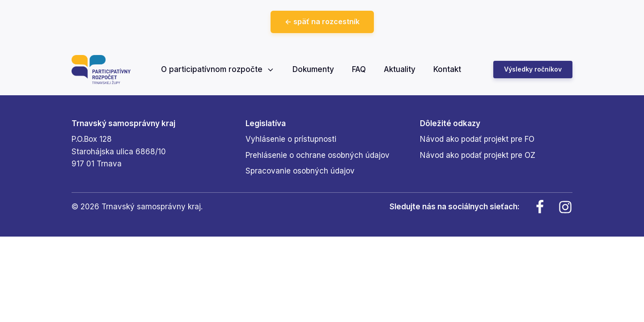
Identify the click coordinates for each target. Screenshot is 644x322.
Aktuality (400, 69)
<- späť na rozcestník (322, 21)
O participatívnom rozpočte (218, 69)
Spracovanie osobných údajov (300, 171)
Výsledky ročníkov (533, 69)
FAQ (359, 69)
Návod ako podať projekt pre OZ (478, 155)
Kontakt (447, 69)
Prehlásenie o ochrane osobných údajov (318, 155)
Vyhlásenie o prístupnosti (291, 139)
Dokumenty (313, 69)
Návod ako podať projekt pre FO (477, 139)
